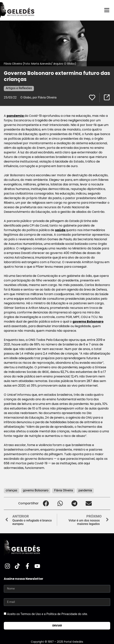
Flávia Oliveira (63, 490)
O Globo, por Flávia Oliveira (38, 97)
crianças (12, 490)
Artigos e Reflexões (19, 88)
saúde (60, 230)
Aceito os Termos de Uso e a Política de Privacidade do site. (47, 614)
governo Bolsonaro (88, 322)
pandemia (16, 116)
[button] (46, 503)
